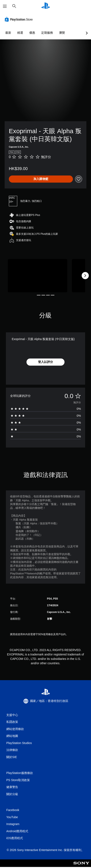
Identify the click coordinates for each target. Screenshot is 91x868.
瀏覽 (62, 33)
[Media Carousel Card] (38, 276)
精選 (20, 33)
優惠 (32, 33)
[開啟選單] (5, 6)
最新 (8, 33)
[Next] (85, 276)
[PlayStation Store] (20, 19)
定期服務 (47, 33)
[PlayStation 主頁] (46, 6)
